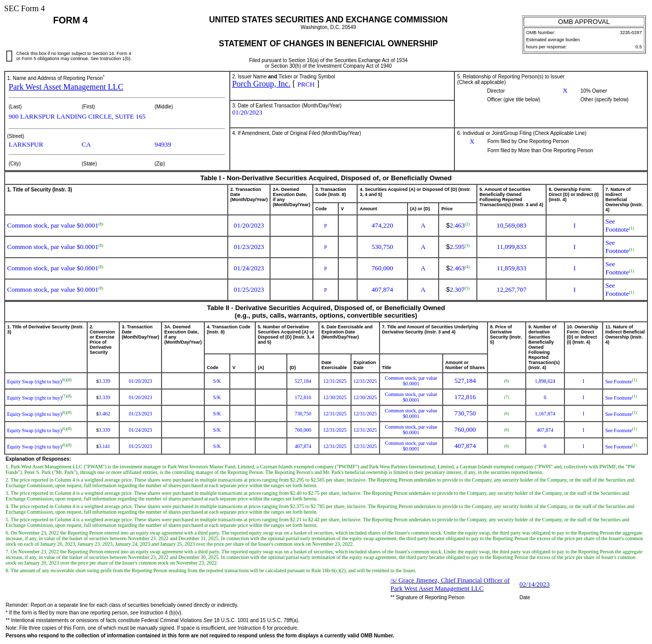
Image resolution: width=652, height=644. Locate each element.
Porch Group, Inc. (262, 84)
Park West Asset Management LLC (66, 87)
